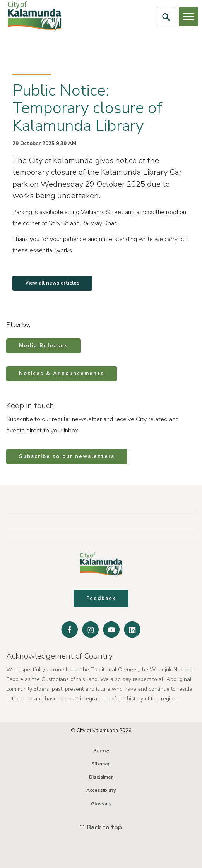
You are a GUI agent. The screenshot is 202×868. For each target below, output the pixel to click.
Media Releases (44, 346)
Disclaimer (101, 777)
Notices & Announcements (62, 374)
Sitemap (101, 764)
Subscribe (20, 419)
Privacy (101, 750)
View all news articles (52, 283)
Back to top (101, 827)
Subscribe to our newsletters (67, 456)
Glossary (101, 804)
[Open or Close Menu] (188, 17)
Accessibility (101, 790)
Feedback (101, 599)
